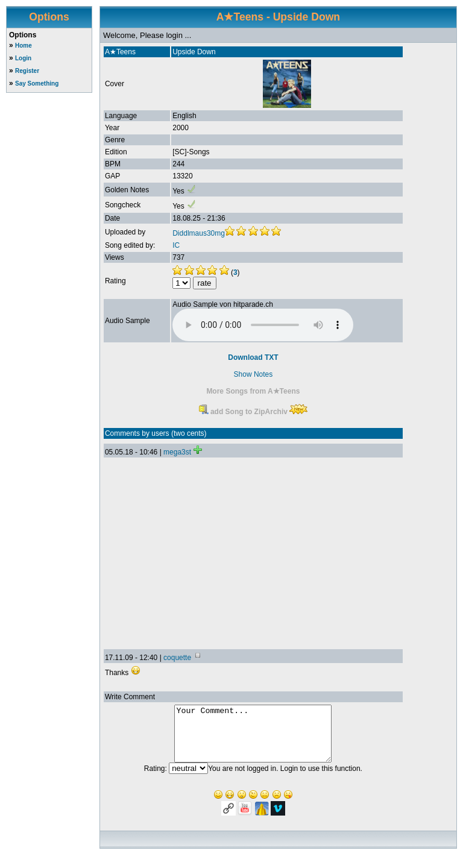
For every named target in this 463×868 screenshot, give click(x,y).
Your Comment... (253, 739)
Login (23, 58)
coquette (177, 658)
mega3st (177, 452)
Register (27, 71)
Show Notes (254, 374)
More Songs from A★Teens (253, 391)
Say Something (37, 83)
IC (176, 245)
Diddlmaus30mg (199, 233)
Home (24, 46)
